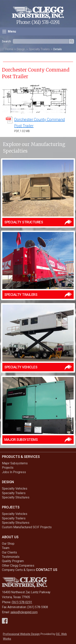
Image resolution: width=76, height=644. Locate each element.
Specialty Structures (16, 497)
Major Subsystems (15, 463)
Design (21, 49)
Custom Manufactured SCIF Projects (27, 527)
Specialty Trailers (39, 49)
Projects (8, 468)
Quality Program (13, 561)
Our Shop (8, 544)
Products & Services (21, 457)
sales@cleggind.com (24, 612)
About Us (10, 537)
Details (58, 49)
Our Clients (9, 552)
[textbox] (41, 41)
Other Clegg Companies (18, 566)
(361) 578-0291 (46, 22)
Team (6, 548)
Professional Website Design (21, 634)
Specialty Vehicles (15, 489)
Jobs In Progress (14, 472)
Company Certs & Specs (19, 570)
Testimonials (11, 557)
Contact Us (47, 570)
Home (9, 49)
